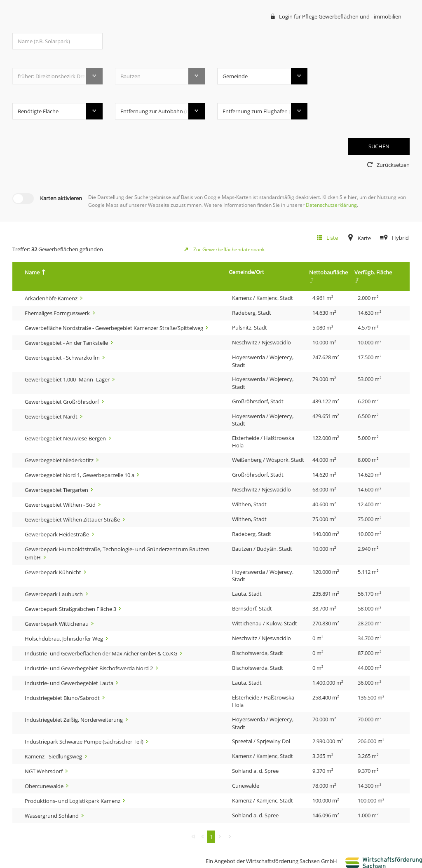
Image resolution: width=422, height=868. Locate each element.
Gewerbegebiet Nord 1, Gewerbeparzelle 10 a (80, 475)
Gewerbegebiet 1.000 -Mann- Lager (68, 379)
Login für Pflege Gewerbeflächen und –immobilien (340, 16)
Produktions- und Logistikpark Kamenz (73, 801)
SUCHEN (379, 146)
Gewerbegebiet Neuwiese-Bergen (66, 438)
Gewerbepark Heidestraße (57, 534)
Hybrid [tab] (400, 238)
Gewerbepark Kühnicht (54, 572)
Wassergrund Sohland (52, 816)
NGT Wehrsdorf (44, 771)
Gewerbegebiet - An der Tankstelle (67, 343)
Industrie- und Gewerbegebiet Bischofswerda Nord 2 (89, 668)
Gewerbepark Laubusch (54, 594)
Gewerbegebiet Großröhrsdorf (62, 402)
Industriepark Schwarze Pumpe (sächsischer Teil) (85, 742)
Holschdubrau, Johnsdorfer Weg (64, 639)
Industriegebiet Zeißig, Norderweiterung (74, 720)
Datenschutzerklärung (331, 205)
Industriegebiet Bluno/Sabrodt (63, 698)
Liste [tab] (332, 238)
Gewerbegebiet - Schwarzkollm (63, 358)
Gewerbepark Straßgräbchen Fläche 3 (71, 609)
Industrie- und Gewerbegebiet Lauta (70, 683)
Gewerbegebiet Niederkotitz (60, 460)
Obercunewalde (45, 786)
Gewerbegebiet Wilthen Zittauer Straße (73, 519)
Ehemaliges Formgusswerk (58, 313)
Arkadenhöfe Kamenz (52, 298)
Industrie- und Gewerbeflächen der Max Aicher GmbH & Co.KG (102, 653)
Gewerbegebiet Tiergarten (57, 490)
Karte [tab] (364, 238)
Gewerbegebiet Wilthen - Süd (61, 505)
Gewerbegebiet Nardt (52, 416)
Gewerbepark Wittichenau (57, 624)
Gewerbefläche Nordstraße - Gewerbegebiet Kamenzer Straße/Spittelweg (115, 328)
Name (34, 272)
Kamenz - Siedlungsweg (54, 756)
